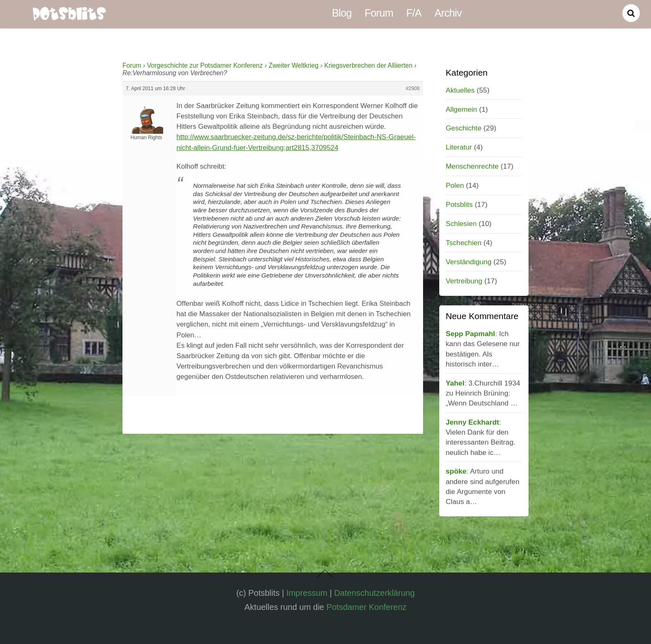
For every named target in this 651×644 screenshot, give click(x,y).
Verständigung (468, 262)
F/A (414, 13)
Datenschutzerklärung (374, 593)
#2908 (412, 88)
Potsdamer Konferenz (366, 607)
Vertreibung (464, 281)
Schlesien (461, 224)
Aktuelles (460, 90)
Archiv (448, 13)
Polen (455, 185)
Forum (379, 13)
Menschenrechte (472, 166)
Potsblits (459, 204)
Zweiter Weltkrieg (294, 65)
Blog (342, 13)
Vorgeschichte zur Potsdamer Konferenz (205, 65)
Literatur (459, 147)
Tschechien (463, 243)
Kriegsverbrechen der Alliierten (368, 65)
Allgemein (461, 109)
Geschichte (463, 128)
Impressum (307, 593)
